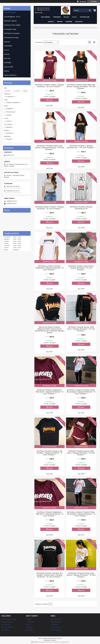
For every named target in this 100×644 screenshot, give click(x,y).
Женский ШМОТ (56, 622)
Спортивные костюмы (11, 38)
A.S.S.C (74, 17)
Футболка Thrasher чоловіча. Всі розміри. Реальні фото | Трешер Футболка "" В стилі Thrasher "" (49, 575)
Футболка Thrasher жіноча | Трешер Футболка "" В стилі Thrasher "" (49, 86)
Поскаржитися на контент (46, 642)
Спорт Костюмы (56, 627)
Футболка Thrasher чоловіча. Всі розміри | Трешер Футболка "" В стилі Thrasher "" (49, 453)
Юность (51, 22)
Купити (51, 100)
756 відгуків (83, 1)
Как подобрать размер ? (10, 619)
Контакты (79, 22)
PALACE (66, 17)
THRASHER (57, 17)
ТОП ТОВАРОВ (56, 619)
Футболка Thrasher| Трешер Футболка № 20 (81, 208)
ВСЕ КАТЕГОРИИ (10, 13)
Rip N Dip (7, 58)
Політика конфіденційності (62, 642)
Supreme (69, 22)
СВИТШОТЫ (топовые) (12, 33)
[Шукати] (90, 10)
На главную (5, 630)
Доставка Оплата (7, 627)
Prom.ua (60, 638)
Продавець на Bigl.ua (50, 640)
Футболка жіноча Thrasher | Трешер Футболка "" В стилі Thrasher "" (49, 208)
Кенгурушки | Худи (10, 29)
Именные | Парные (10, 21)
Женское (7, 42)
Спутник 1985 (85, 17)
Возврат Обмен (7, 622)
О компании (5, 625)
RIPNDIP (60, 22)
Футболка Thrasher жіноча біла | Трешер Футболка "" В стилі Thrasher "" (81, 268)
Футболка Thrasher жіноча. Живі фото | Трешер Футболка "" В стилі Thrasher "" (81, 329)
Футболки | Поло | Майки (12, 25)
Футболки (54, 625)
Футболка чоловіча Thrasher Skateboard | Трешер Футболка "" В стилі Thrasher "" (50, 268)
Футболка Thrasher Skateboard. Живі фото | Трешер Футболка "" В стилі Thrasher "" (49, 392)
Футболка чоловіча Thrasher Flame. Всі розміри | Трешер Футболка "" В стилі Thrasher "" (81, 392)
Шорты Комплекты (10, 75)
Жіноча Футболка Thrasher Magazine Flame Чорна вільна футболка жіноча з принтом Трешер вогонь (49, 330)
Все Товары (46, 17)
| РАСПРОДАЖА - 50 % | (12, 17)
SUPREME (8, 63)
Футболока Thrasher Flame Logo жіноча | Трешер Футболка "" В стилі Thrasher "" (49, 148)
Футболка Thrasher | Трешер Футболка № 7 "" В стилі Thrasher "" (81, 147)
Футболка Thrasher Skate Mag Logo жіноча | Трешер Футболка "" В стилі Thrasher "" (81, 87)
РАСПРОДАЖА (56, 630)
